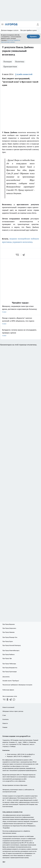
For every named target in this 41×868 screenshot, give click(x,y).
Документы (6, 677)
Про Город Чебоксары (9, 664)
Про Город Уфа (7, 658)
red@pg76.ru (27, 756)
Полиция (8, 62)
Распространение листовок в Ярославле (15, 785)
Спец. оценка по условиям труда (12, 812)
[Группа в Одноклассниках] (7, 699)
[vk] (18, 255)
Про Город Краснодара (10, 672)
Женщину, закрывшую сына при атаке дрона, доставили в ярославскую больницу (20, 309)
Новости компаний (8, 707)
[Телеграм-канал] (11, 699)
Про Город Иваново (9, 632)
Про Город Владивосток (10, 668)
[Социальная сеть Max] (14, 699)
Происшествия (10, 67)
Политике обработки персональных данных (11, 41)
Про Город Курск (8, 641)
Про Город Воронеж (9, 624)
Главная (5, 727)
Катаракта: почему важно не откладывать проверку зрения (20, 333)
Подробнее (6, 828)
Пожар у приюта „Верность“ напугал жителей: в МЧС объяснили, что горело (20, 321)
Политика (20, 62)
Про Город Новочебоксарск (11, 650)
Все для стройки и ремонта (30, 30)
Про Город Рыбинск (9, 654)
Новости (5, 723)
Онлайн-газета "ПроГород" (11, 681)
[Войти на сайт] (38, 24)
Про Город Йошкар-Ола (10, 637)
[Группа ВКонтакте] (4, 699)
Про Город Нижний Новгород (12, 645)
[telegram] (24, 255)
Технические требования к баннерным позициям (17, 685)
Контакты (6, 719)
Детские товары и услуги (10, 30)
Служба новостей (24, 74)
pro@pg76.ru (31, 754)
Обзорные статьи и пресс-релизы (13, 711)
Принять (33, 36)
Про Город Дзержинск (9, 628)
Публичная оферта (8, 690)
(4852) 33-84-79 (18, 756)
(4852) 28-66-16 (22, 754)
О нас (4, 715)
